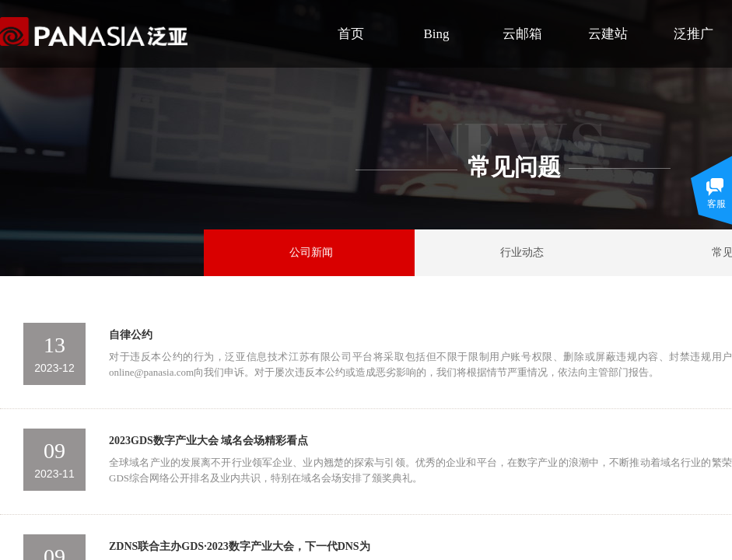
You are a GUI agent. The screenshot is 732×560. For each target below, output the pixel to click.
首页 (351, 34)
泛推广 (693, 34)
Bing (436, 34)
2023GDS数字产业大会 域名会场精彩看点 (208, 441)
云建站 (608, 34)
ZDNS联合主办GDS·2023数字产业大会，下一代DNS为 (240, 546)
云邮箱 (522, 34)
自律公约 (131, 335)
